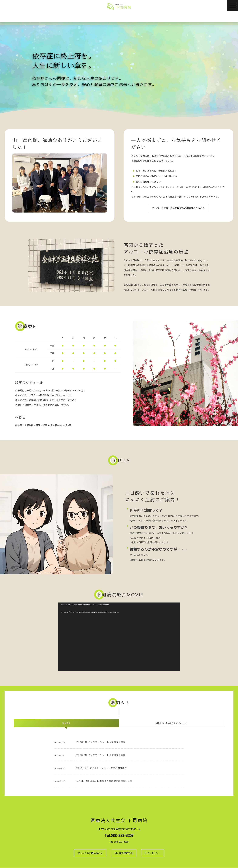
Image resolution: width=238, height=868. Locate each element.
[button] (233, 5)
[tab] (66, 723)
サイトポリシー (152, 853)
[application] (119, 637)
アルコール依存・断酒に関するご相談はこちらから (178, 208)
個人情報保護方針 (124, 853)
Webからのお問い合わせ (90, 853)
